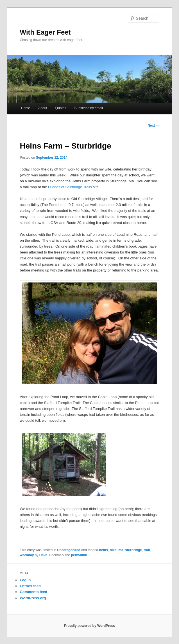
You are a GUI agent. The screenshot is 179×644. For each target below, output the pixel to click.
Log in (25, 580)
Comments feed (33, 592)
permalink (79, 555)
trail (147, 550)
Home (26, 108)
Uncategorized (69, 550)
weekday (27, 555)
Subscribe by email (89, 108)
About (43, 108)
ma (121, 550)
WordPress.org (33, 598)
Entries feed (30, 586)
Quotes (61, 108)
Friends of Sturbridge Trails (70, 187)
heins (104, 550)
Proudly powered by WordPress (89, 626)
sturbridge (133, 550)
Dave (43, 555)
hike (113, 550)
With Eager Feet (45, 32)
